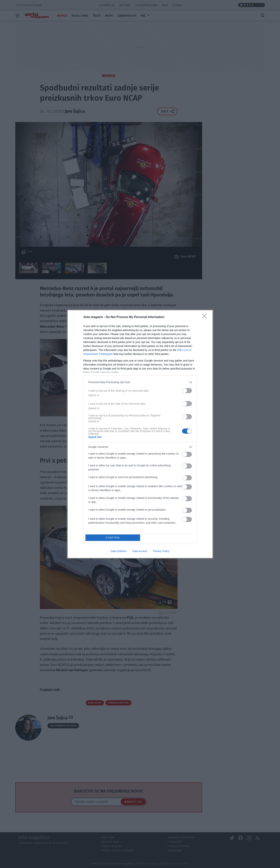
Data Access (140, 551)
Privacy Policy (161, 551)
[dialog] (140, 434)
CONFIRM (113, 538)
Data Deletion (119, 551)
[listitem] (140, 382)
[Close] (206, 317)
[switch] (187, 391)
